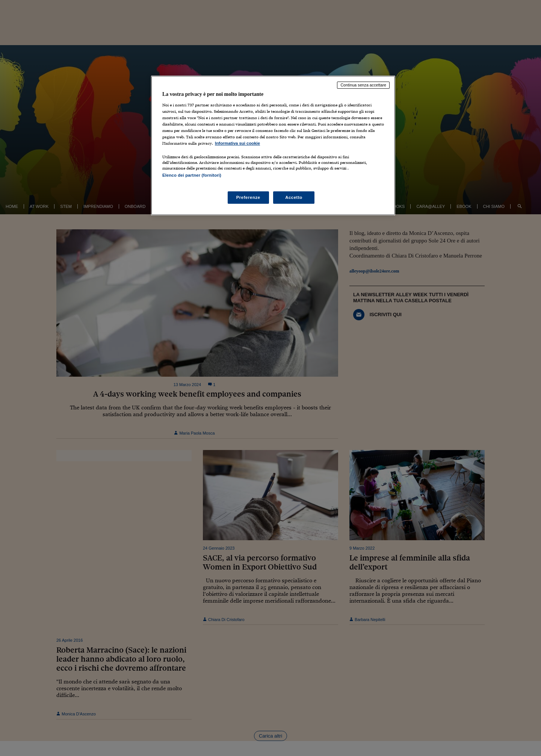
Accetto (294, 197)
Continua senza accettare (363, 85)
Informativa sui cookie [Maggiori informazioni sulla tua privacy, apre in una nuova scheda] (237, 143)
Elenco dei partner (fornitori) (192, 175)
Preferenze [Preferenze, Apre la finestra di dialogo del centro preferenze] (248, 197)
